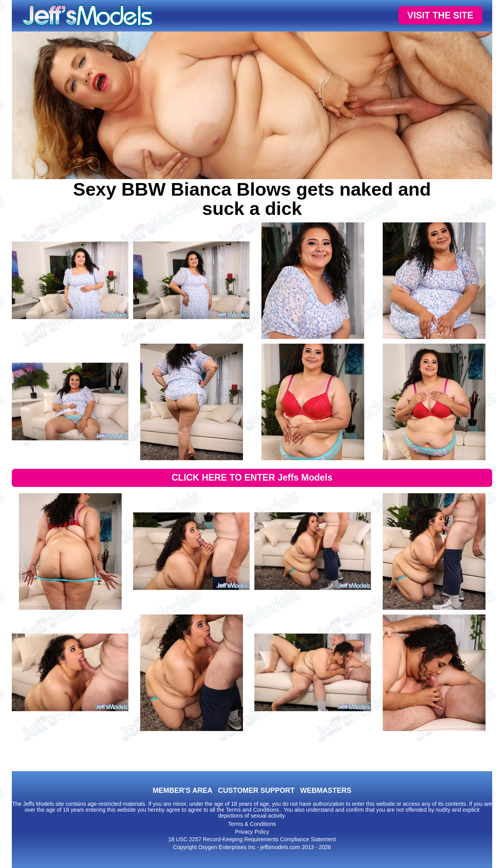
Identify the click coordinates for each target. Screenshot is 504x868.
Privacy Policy (252, 832)
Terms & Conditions (252, 824)
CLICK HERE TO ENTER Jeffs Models (252, 477)
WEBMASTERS (326, 790)
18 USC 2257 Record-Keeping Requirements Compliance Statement (252, 839)
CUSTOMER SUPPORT (256, 790)
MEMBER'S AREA (183, 790)
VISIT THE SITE (440, 15)
